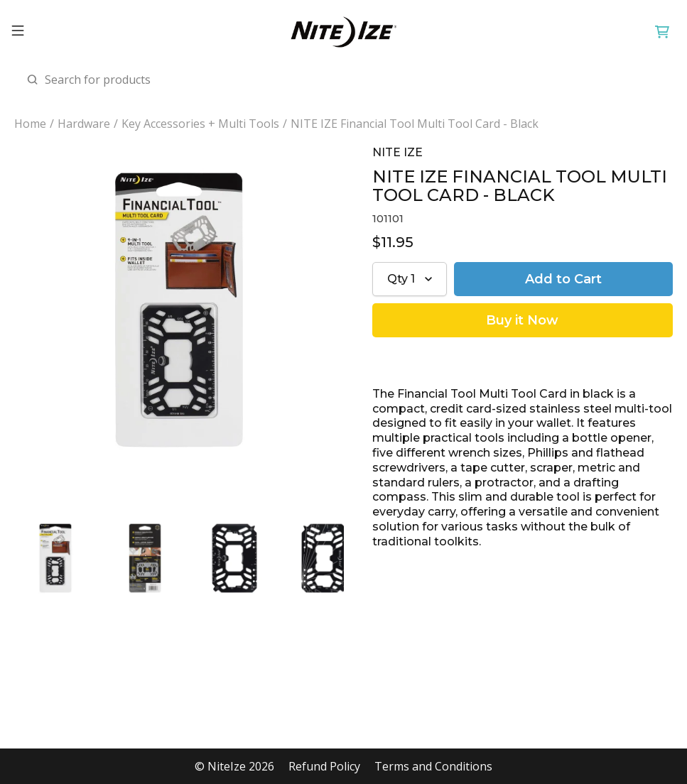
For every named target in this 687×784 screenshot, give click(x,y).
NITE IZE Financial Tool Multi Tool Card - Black (415, 124)
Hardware (84, 124)
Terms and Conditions (433, 767)
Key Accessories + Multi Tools (200, 124)
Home (30, 124)
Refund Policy (324, 767)
